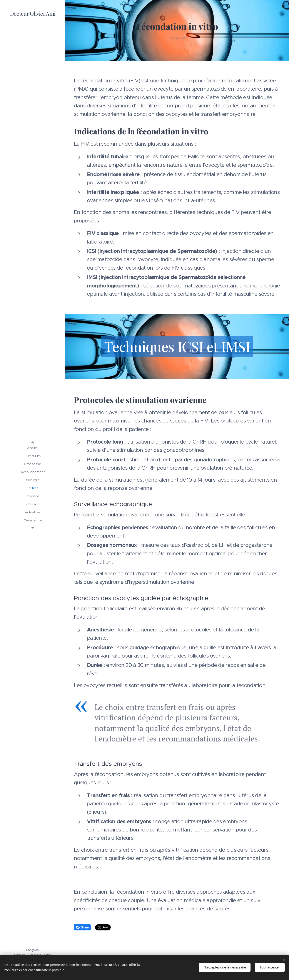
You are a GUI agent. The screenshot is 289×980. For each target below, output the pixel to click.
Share (82, 927)
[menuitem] (33, 448)
